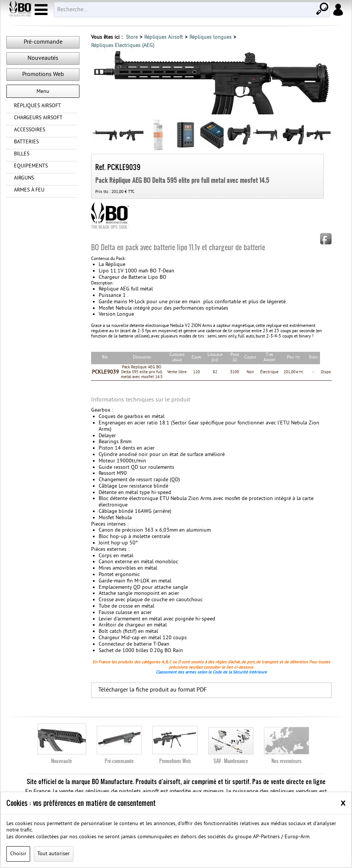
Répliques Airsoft (164, 37)
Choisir (18, 854)
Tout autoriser (53, 854)
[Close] (343, 803)
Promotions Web (43, 74)
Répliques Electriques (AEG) (123, 46)
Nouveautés (43, 58)
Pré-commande (43, 42)
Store (132, 37)
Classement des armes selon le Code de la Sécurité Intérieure (211, 684)
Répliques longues (210, 37)
